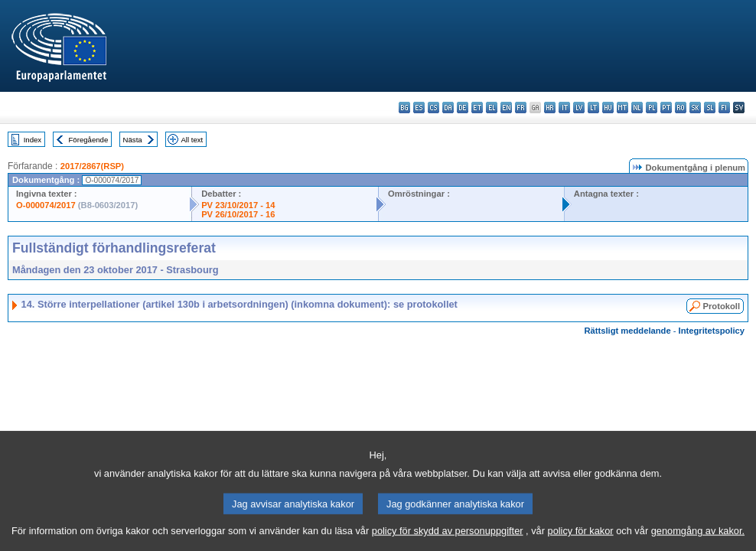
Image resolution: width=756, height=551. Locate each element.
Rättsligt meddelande (627, 331)
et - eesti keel (477, 108)
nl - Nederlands (637, 108)
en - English (506, 108)
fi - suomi (724, 108)
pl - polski (652, 108)
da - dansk (448, 108)
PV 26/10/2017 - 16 (238, 214)
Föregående (89, 140)
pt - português (666, 108)
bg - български (404, 108)
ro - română (681, 108)
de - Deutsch (463, 108)
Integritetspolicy (712, 331)
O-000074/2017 (46, 205)
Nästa (133, 140)
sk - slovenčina (695, 108)
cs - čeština (433, 108)
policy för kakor (581, 540)
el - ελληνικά (492, 108)
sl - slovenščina (710, 108)
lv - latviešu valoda (579, 108)
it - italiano (564, 108)
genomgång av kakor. (698, 540)
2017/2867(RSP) (92, 166)
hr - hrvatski (550, 108)
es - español (419, 108)
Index (33, 140)
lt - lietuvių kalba (593, 108)
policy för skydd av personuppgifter (448, 540)
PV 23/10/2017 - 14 (238, 205)
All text (192, 140)
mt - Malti (622, 108)
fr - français (521, 108)
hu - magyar (608, 108)
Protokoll (722, 306)
